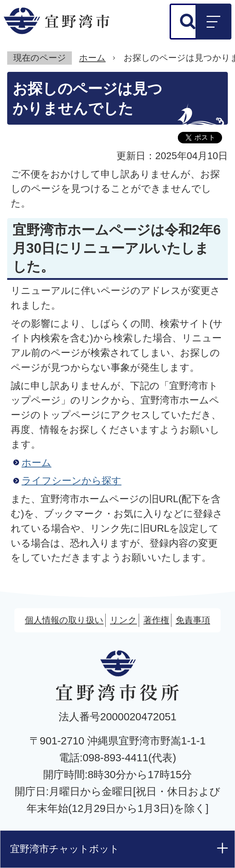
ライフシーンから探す (72, 481)
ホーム (92, 58)
